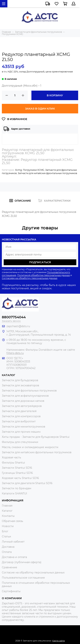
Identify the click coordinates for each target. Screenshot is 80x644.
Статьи (6, 536)
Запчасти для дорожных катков (23, 401)
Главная (7, 506)
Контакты (8, 516)
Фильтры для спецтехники (20, 442)
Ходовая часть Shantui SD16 (20, 478)
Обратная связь (12, 521)
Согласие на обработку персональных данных (33, 573)
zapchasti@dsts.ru (18, 326)
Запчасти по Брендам (17, 488)
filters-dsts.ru (15, 353)
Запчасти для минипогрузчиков (24, 427)
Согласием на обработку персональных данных (30, 278)
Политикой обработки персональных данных (44, 275)
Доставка (8, 547)
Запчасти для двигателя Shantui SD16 (27, 483)
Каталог (7, 511)
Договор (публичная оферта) (22, 562)
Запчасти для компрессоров (21, 416)
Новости (8, 526)
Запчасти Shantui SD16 (17, 468)
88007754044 (14, 317)
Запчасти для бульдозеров (20, 380)
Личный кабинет (13, 542)
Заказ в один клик (40, 109)
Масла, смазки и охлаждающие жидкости (30, 447)
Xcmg (18, 170)
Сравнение (10, 567)
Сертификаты (11, 591)
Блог (5, 531)
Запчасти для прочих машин (21, 432)
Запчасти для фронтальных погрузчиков (29, 391)
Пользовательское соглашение (23, 578)
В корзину (55, 95)
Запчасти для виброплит (19, 421)
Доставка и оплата (14, 557)
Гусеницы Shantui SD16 (17, 473)
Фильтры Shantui (13, 463)
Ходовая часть (11, 457)
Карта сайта (58, 641)
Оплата (7, 552)
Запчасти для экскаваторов (21, 385)
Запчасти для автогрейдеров (22, 406)
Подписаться (40, 262)
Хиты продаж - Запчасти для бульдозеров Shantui (36, 437)
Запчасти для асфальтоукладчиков (25, 396)
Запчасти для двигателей (19, 411)
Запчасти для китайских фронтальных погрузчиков (47, 173)
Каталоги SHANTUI (14, 493)
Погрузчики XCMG (34, 170)
